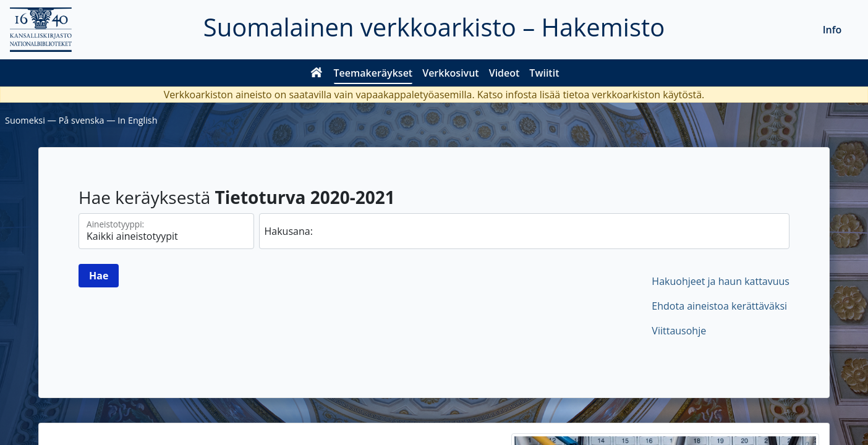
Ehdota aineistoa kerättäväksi (719, 306)
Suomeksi (25, 120)
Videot (504, 73)
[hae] (525, 231)
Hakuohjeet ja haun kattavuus (721, 281)
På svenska (82, 120)
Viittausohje (679, 331)
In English (137, 120)
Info (832, 30)
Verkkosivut (450, 73)
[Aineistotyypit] (166, 231)
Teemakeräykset (373, 73)
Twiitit (544, 73)
